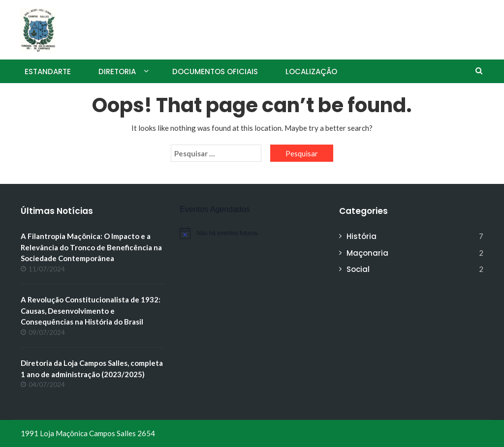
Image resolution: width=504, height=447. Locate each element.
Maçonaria (367, 253)
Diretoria (117, 72)
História (362, 236)
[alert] (252, 233)
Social (358, 269)
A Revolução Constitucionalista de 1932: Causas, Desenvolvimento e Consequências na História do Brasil (91, 311)
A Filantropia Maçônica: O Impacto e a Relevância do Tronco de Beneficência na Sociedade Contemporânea (91, 247)
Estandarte (48, 72)
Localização (311, 72)
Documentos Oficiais (215, 72)
